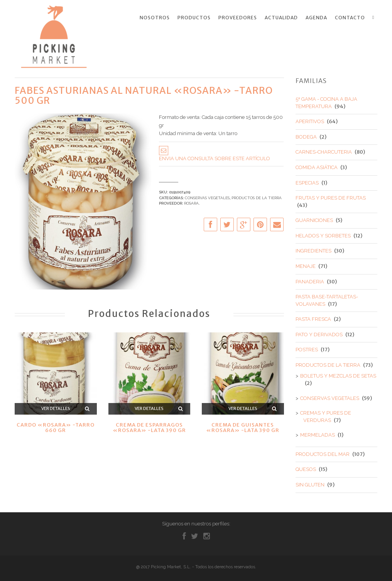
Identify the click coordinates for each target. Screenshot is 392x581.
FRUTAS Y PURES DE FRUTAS (331, 197)
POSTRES (307, 349)
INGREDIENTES (313, 250)
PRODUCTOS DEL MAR (323, 453)
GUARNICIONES (314, 219)
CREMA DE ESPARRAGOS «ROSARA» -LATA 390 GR (149, 426)
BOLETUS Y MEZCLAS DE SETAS (338, 375)
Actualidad (281, 18)
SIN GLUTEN (310, 484)
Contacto (350, 18)
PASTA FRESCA (313, 318)
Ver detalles (56, 408)
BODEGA (306, 136)
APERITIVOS (310, 121)
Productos (194, 18)
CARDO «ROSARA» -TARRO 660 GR (56, 426)
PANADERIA (310, 280)
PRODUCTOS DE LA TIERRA (257, 197)
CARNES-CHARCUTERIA (324, 151)
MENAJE (306, 265)
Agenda (316, 18)
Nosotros (155, 18)
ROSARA (191, 202)
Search (375, 17)
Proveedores (238, 18)
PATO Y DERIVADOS (319, 333)
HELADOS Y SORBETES (323, 235)
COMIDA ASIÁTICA (317, 166)
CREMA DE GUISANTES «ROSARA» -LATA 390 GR (243, 426)
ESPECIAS (307, 182)
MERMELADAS (318, 434)
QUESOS (306, 468)
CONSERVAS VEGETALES (207, 197)
